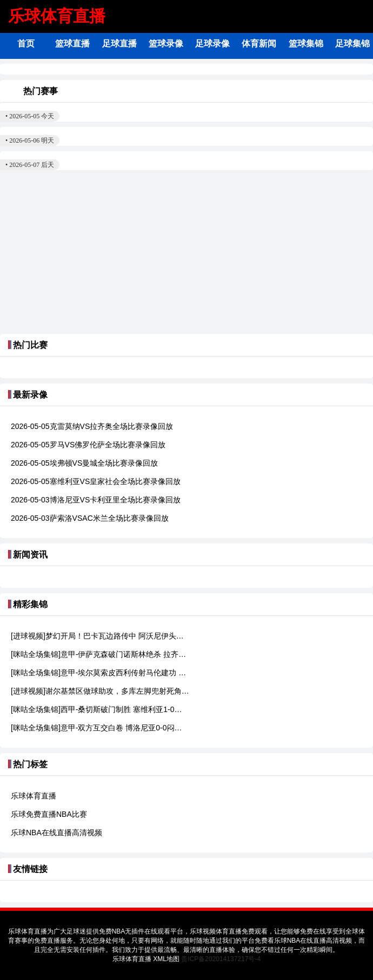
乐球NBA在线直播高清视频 (56, 833)
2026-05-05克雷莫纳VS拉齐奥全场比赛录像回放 (92, 426)
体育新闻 (259, 43)
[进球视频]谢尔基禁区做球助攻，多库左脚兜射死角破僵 (100, 691)
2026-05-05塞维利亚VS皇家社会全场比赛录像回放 (96, 481)
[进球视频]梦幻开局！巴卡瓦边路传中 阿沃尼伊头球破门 (100, 636)
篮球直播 (72, 43)
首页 (26, 43)
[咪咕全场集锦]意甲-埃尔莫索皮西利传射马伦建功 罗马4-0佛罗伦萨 (100, 673)
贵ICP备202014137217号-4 (221, 959)
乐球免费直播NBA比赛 (49, 814)
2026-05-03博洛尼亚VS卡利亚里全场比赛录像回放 (96, 500)
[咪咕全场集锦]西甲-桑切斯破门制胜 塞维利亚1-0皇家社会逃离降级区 (100, 709)
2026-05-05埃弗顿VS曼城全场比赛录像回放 (84, 463)
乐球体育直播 (57, 16)
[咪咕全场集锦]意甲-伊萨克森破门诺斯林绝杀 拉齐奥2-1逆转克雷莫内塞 (100, 654)
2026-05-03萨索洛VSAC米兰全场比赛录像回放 (90, 518)
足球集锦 (352, 43)
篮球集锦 (306, 43)
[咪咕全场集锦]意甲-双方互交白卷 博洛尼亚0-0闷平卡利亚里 (100, 728)
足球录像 (212, 43)
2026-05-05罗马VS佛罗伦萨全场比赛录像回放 (88, 445)
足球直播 (119, 43)
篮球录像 (166, 43)
